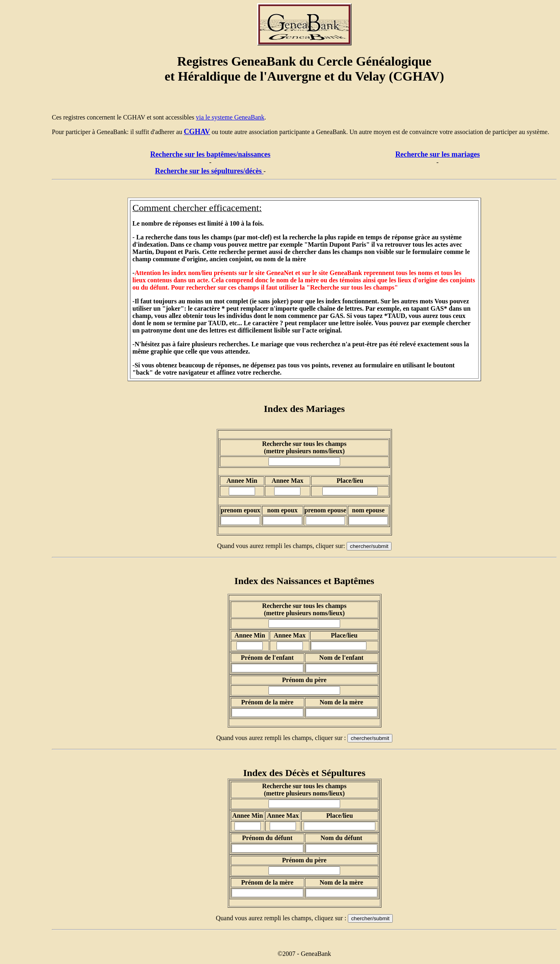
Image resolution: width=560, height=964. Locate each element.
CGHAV (197, 132)
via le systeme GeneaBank (230, 117)
